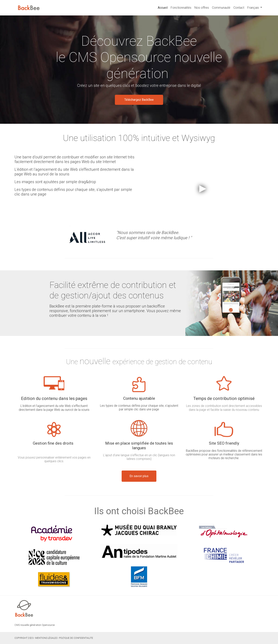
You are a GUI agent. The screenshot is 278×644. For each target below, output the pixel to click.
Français (253, 8)
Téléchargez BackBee (139, 100)
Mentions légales (46, 638)
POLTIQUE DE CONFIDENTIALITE (76, 638)
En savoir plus (139, 476)
